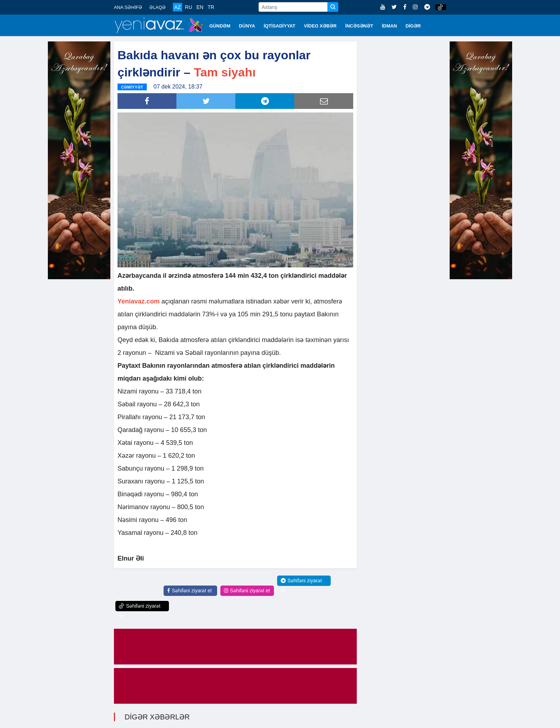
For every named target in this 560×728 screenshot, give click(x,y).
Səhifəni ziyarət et (189, 590)
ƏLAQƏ (157, 7)
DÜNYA (247, 26)
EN (200, 7)
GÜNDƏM (220, 26)
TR (211, 7)
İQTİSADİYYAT (279, 26)
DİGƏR (413, 26)
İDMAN (389, 26)
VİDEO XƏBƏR (320, 26)
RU (189, 7)
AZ (177, 7)
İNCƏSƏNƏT (359, 26)
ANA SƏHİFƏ (128, 7)
